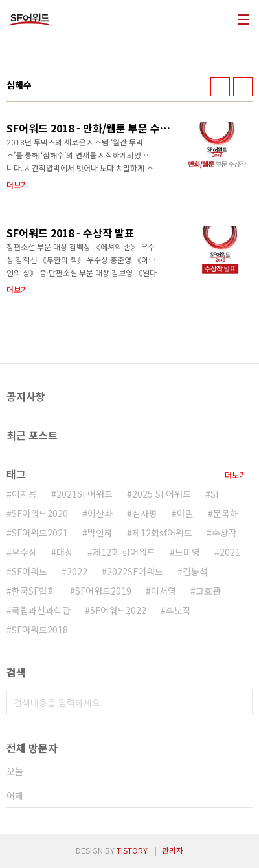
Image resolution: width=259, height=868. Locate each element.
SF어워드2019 (103, 591)
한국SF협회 (34, 591)
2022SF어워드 (135, 571)
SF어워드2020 (40, 513)
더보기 (235, 475)
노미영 (187, 552)
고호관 (208, 591)
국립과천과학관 (41, 610)
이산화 (100, 513)
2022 (77, 571)
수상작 (224, 533)
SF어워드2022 (118, 610)
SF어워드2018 (40, 630)
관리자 (173, 850)
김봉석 (195, 571)
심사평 (145, 513)
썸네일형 (220, 87)
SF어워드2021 (40, 533)
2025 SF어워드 (162, 494)
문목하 (226, 513)
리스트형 (243, 87)
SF (216, 494)
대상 (65, 552)
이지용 (24, 494)
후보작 (178, 610)
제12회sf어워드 (162, 533)
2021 (230, 552)
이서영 (163, 591)
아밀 (185, 513)
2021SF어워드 (84, 494)
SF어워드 (29, 571)
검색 (240, 703)
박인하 (100, 533)
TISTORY (132, 850)
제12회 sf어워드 (124, 552)
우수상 (24, 552)
